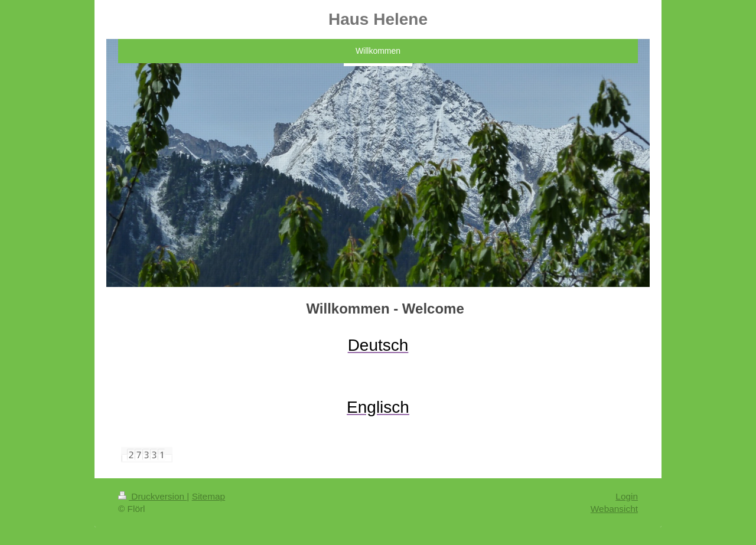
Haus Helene (378, 19)
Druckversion (152, 496)
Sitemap (208, 496)
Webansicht (614, 509)
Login (627, 496)
